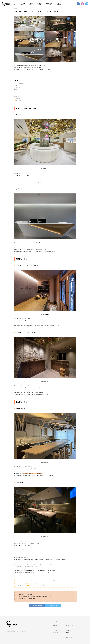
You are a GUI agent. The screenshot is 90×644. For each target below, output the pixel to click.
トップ (55, 622)
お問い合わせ (69, 633)
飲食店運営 (57, 635)
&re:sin (56, 633)
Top (15, 4)
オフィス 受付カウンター (20, 84)
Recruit (39, 4)
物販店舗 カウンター (19, 90)
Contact (49, 4)
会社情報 (68, 635)
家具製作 (56, 630)
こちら (47, 169)
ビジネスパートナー (70, 626)
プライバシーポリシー (71, 637)
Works (23, 4)
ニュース (68, 628)
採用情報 (68, 630)
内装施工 (56, 628)
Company (59, 4)
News (31, 4)
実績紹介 (55, 626)
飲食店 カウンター (18, 96)
